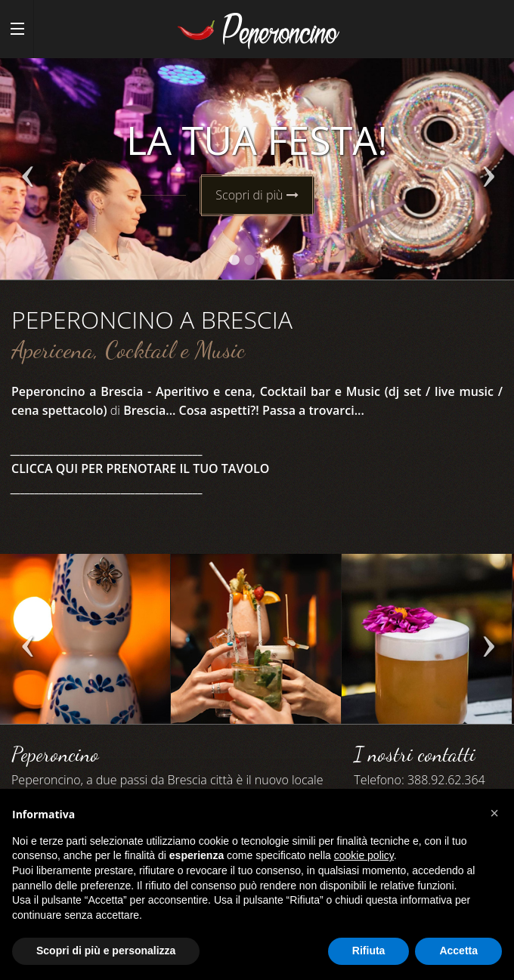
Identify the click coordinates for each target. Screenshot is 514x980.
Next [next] (488, 177)
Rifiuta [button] (369, 951)
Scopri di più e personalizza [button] (106, 951)
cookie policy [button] (364, 855)
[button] (494, 813)
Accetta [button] (458, 951)
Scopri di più (257, 195)
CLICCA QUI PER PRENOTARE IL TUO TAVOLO (140, 468)
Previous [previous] (26, 177)
